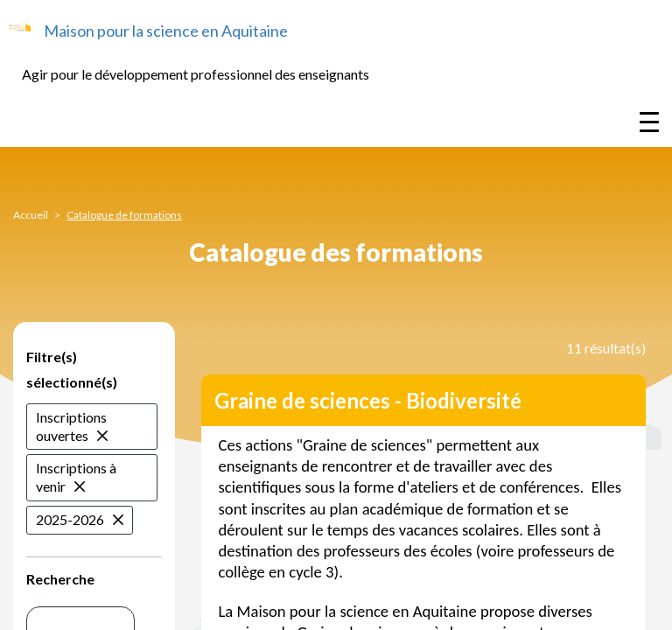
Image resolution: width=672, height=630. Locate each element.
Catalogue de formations (124, 215)
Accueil (31, 215)
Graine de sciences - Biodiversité (368, 400)
